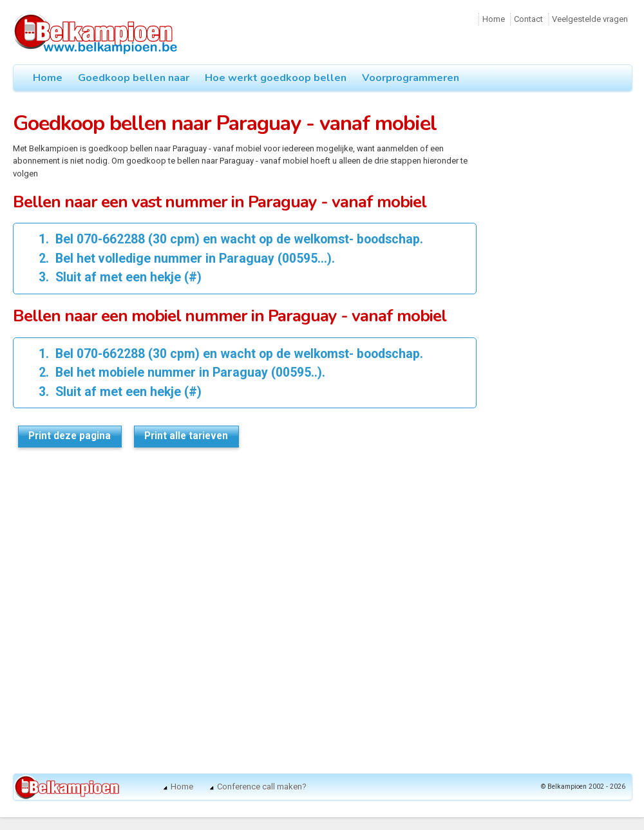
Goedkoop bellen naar (134, 78)
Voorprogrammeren (411, 78)
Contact (528, 19)
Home (494, 19)
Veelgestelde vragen (590, 19)
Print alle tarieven (186, 436)
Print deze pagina (70, 436)
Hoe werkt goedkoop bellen (276, 78)
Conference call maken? (262, 787)
